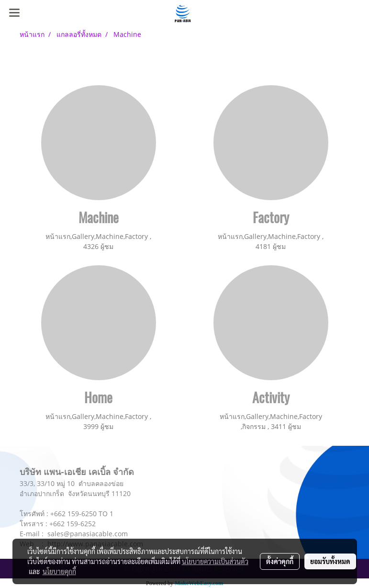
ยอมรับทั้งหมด (330, 561)
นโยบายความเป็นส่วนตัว (215, 561)
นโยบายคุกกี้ (59, 571)
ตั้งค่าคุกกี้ (280, 561)
